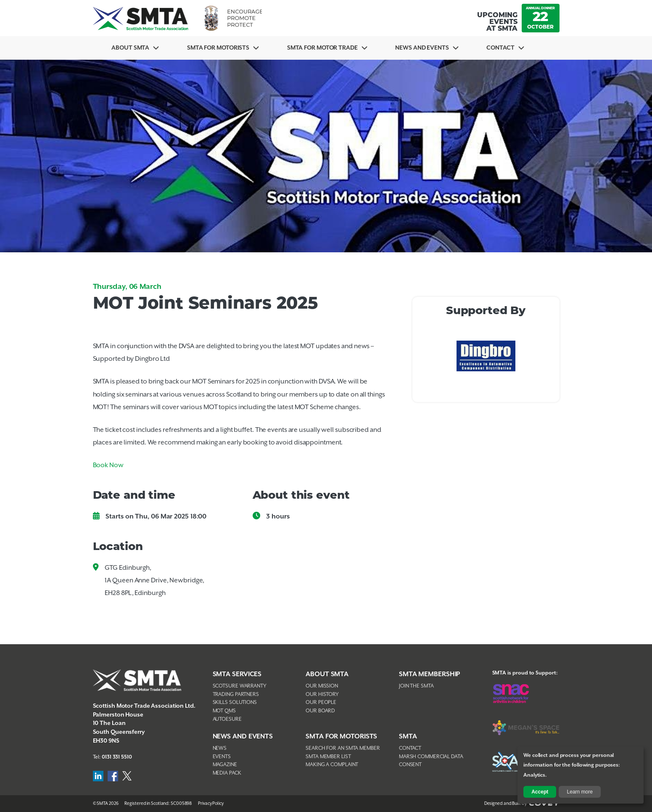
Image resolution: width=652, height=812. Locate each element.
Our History (322, 694)
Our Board (320, 711)
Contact (500, 48)
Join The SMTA (416, 686)
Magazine (225, 765)
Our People (321, 702)
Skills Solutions (235, 702)
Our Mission (322, 686)
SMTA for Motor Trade (322, 48)
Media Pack (227, 773)
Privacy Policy (211, 804)
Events (222, 757)
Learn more (580, 792)
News (220, 748)
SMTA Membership (430, 674)
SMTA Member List (328, 757)
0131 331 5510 (117, 757)
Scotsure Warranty (240, 686)
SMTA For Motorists (218, 48)
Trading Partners (236, 694)
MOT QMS (224, 711)
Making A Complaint (332, 765)
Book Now (108, 465)
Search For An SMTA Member (343, 748)
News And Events (422, 48)
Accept (540, 792)
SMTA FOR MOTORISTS (341, 737)
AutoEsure (227, 719)
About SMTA (130, 48)
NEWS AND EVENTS (243, 737)
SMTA (408, 737)
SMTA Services (237, 674)
